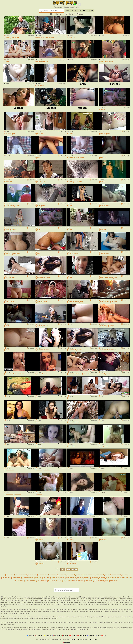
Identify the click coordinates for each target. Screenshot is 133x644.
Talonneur (40, 351)
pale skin (46, 578)
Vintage (39, 62)
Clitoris (8, 134)
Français (57, 636)
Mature (103, 110)
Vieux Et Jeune (73, 302)
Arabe (39, 302)
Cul (101, 447)
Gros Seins (9, 375)
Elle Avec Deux (10, 471)
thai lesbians (99, 581)
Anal (109, 134)
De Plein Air (15, 38)
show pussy (89, 581)
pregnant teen (32, 575)
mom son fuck (116, 578)
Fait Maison (40, 86)
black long (62, 575)
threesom (81, 581)
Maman (106, 447)
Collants (45, 327)
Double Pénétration (106, 278)
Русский (92, 636)
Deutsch (40, 636)
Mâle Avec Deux (105, 302)
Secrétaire (9, 182)
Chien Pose (72, 38)
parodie (101, 578)
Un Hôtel (40, 38)
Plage (7, 230)
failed (107, 575)
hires (108, 578)
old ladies (71, 575)
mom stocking (16, 578)
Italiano (66, 636)
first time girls (127, 578)
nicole (62, 578)
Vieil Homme (9, 206)
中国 (105, 636)
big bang (94, 578)
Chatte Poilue (79, 182)
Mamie (7, 38)
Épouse (46, 62)
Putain (45, 375)
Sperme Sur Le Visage (107, 62)
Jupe (81, 302)
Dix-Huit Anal (41, 182)
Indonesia (82, 636)
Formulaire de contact (82, 639)
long (91, 10)
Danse (70, 206)
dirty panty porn (21, 575)
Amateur (103, 134)
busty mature (114, 581)
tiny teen (125, 575)
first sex (55, 578)
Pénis (47, 351)
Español (48, 636)
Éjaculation (9, 495)
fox (64, 581)
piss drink (20, 581)
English (31, 636)
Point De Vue (112, 351)
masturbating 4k (89, 575)
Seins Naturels (80, 158)
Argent (45, 302)
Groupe (8, 62)
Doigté (107, 254)
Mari (39, 206)
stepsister (99, 575)
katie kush (53, 575)
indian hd (79, 575)
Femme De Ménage (50, 38)
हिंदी (99, 636)
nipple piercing (30, 581)
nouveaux (83, 10)
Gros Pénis (103, 158)
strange (79, 578)
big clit (51, 581)
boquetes (87, 578)
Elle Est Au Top (10, 278)
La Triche (103, 351)
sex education (42, 581)
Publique (14, 230)
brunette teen (116, 575)
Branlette (40, 278)
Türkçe (74, 636)
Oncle (39, 399)
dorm (107, 581)
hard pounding (70, 578)
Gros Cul (8, 254)
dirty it (58, 581)
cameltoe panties (28, 578)
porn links (94, 639)
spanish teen (6, 578)
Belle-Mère (40, 134)
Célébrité (103, 230)
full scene (10, 575)
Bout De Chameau (10, 302)
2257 (71, 639)
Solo (15, 134)
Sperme (39, 375)
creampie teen (43, 575)
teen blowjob (72, 581)
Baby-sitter (41, 540)
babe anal (38, 578)
